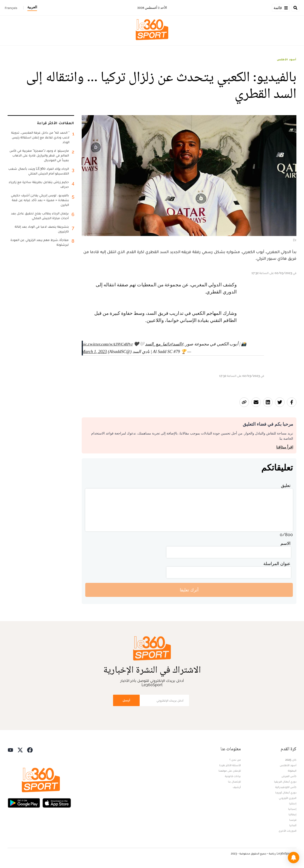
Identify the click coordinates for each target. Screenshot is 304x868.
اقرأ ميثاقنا (285, 447)
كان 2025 (291, 760)
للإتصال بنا (234, 782)
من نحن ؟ (235, 760)
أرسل (126, 700)
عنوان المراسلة (277, 564)
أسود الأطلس (287, 59)
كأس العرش (289, 776)
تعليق (286, 485)
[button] (294, 858)
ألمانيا (293, 825)
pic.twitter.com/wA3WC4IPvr (107, 344)
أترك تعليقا (189, 590)
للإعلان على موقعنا (230, 771)
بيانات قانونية (233, 776)
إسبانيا (292, 809)
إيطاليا (292, 814)
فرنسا (293, 820)
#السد (178, 344)
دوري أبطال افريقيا (285, 782)
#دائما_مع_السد (159, 344)
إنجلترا (293, 803)
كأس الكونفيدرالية (286, 787)
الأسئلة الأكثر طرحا (230, 765)
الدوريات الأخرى (287, 831)
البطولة (292, 771)
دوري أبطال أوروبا (286, 793)
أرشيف (237, 787)
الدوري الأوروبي (288, 798)
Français (11, 8)
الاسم (285, 543)
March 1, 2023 (94, 352)
